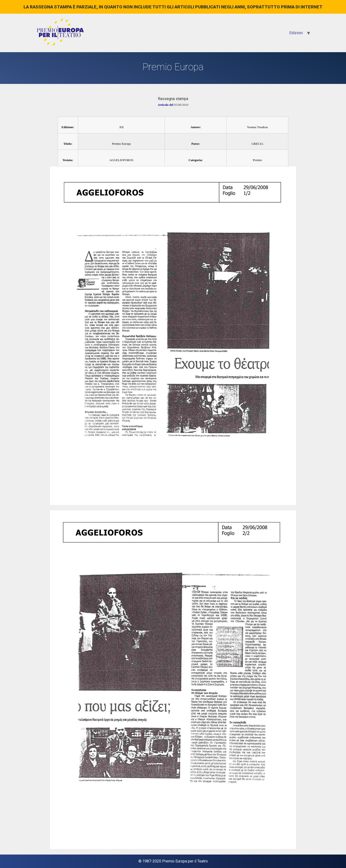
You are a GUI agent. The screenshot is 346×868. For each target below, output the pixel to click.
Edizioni (296, 33)
